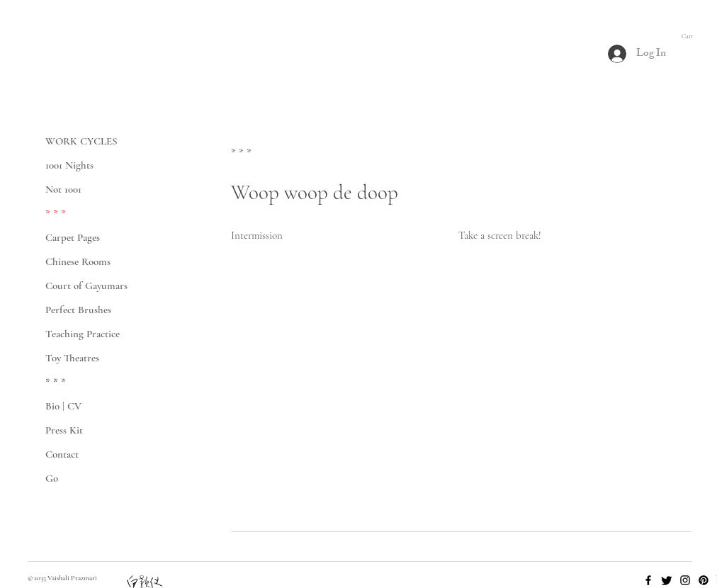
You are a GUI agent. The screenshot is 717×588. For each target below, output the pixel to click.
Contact (62, 454)
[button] (694, 36)
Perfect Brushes (78, 310)
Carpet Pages (73, 237)
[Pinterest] (704, 580)
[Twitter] (667, 580)
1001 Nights (69, 165)
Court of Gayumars (86, 285)
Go (52, 478)
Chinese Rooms (78, 261)
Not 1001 (63, 189)
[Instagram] (685, 580)
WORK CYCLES (81, 141)
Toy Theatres (72, 358)
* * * (56, 213)
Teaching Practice (83, 334)
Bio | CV (63, 406)
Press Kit (64, 430)
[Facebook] (648, 580)
